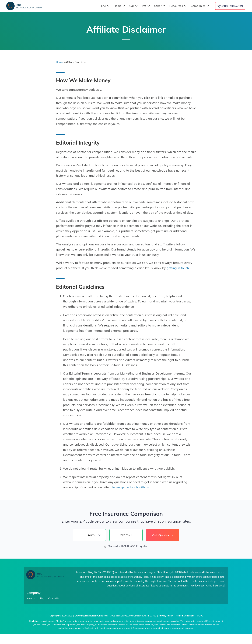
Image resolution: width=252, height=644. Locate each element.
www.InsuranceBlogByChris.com (91, 616)
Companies (199, 6)
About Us (31, 599)
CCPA (200, 616)
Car (133, 6)
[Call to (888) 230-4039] (230, 6)
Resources (177, 6)
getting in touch (178, 268)
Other (159, 6)
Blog (42, 599)
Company (34, 593)
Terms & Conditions (185, 616)
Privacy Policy (166, 616)
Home (119, 6)
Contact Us (54, 599)
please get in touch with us (130, 487)
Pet (145, 6)
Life (105, 6)
